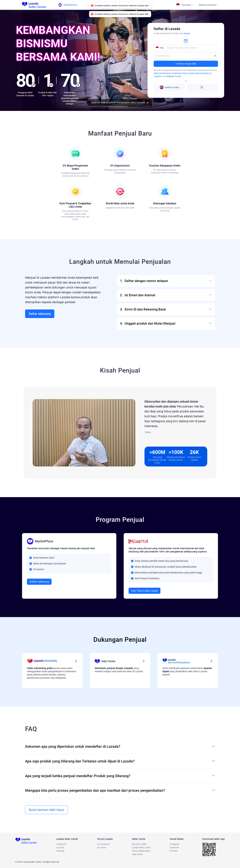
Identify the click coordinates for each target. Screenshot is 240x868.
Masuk (187, 33)
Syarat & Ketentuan (162, 73)
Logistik (157, 76)
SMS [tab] (186, 40)
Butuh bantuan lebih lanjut (46, 810)
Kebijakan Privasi (173, 76)
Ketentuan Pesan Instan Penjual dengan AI (192, 73)
